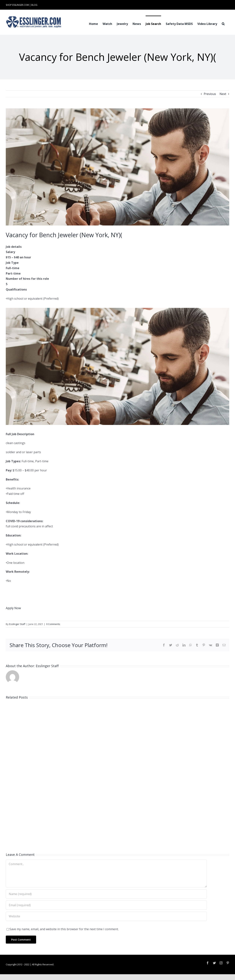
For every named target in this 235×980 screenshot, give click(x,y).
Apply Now (13, 608)
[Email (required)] (106, 905)
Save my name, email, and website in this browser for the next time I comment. (64, 929)
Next (223, 94)
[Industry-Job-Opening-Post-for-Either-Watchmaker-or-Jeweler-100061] (117, 167)
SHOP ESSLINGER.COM (17, 5)
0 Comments (53, 624)
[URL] (106, 916)
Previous (210, 94)
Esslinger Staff (17, 624)
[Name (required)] (106, 894)
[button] (223, 23)
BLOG (34, 5)
